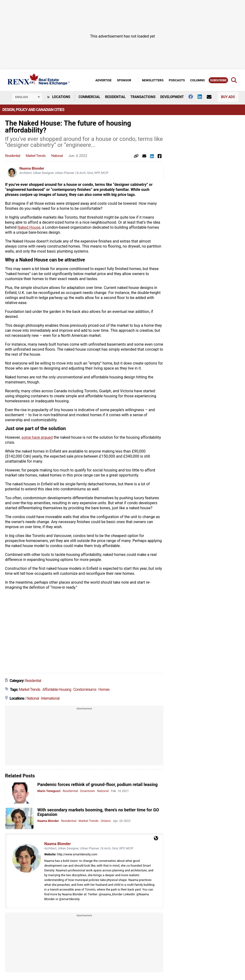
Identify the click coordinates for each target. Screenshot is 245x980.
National (57, 156)
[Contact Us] (212, 97)
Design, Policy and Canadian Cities (33, 110)
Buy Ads (228, 97)
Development (172, 97)
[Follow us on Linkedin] (202, 97)
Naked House (29, 227)
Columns (197, 80)
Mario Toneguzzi (49, 791)
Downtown (87, 791)
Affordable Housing (57, 689)
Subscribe (218, 80)
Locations (59, 97)
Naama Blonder (32, 168)
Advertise (103, 80)
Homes (104, 689)
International (50, 698)
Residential (115, 97)
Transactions (143, 97)
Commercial (89, 97)
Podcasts (177, 80)
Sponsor (124, 80)
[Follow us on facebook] (193, 97)
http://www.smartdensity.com (77, 854)
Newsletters (153, 80)
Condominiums (85, 689)
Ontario (106, 821)
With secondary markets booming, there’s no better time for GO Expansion (98, 812)
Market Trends (36, 156)
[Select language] (27, 97)
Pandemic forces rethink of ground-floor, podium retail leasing (97, 784)
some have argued (37, 437)
